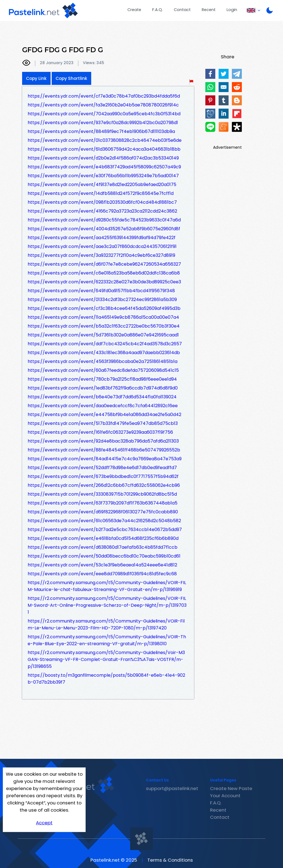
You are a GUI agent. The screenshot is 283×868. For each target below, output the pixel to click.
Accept (44, 823)
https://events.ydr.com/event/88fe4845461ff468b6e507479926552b (104, 450)
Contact (182, 10)
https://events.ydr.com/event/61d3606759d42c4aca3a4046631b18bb (104, 149)
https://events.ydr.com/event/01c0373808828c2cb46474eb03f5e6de (105, 140)
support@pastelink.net (172, 788)
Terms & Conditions (170, 860)
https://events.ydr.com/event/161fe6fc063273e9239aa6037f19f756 (100, 432)
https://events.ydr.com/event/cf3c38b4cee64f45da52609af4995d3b (104, 308)
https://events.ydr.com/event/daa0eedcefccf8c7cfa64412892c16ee (103, 406)
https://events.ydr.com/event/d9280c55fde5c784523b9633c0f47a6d (104, 220)
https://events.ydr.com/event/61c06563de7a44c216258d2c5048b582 (104, 521)
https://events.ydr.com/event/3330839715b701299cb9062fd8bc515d (102, 494)
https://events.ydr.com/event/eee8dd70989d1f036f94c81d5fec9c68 (102, 574)
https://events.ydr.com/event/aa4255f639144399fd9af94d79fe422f (102, 238)
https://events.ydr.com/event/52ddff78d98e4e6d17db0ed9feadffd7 (102, 468)
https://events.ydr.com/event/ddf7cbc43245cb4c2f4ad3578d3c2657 (105, 344)
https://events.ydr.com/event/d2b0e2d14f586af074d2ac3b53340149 (103, 158)
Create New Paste (231, 788)
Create (134, 10)
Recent (209, 10)
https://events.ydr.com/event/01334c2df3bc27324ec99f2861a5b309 (102, 300)
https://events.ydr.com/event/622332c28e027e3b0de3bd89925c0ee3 (104, 282)
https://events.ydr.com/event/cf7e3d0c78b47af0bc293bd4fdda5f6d (104, 96)
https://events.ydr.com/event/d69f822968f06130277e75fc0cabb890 (103, 512)
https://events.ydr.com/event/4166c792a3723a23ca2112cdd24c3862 (102, 211)
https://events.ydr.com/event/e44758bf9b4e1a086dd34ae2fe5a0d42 (104, 415)
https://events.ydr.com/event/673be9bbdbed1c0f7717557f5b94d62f (103, 476)
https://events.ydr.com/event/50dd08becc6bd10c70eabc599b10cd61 (104, 556)
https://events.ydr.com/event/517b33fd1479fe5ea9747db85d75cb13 (103, 423)
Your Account (225, 796)
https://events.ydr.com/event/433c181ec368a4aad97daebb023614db (104, 353)
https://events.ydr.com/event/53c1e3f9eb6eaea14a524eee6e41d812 (102, 565)
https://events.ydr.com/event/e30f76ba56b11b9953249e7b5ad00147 (103, 176)
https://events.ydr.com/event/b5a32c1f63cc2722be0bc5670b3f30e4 (104, 326)
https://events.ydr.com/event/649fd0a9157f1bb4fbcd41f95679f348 (101, 291)
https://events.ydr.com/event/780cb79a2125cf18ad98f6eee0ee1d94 (102, 379)
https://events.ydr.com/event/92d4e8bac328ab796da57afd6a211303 (103, 441)
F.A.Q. (158, 10)
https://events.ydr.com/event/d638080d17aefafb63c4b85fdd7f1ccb (103, 547)
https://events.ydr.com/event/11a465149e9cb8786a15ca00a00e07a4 (103, 317)
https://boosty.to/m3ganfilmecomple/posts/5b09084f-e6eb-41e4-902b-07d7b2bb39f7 (106, 679)
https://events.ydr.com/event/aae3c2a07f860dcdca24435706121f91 (102, 246)
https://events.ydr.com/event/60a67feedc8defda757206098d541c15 (103, 370)
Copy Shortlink (71, 78)
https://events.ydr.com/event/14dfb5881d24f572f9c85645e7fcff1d (101, 193)
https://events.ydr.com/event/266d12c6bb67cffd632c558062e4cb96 (104, 485)
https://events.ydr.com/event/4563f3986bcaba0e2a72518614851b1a (103, 361)
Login (232, 10)
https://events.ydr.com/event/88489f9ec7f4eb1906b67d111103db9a (101, 131)
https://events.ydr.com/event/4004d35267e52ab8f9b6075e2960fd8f (104, 229)
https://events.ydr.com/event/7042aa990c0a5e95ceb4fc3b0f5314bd (104, 114)
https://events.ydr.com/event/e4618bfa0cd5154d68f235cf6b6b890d (103, 538)
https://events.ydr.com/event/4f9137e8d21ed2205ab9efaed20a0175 (102, 185)
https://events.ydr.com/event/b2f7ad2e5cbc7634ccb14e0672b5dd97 (105, 530)
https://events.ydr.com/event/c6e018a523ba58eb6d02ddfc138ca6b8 (104, 273)
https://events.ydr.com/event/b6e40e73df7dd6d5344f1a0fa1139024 (102, 397)
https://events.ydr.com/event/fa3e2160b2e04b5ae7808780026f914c (103, 105)
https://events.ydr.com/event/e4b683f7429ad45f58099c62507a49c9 (104, 167)
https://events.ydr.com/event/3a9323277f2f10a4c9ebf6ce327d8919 (101, 255)
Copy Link (36, 78)
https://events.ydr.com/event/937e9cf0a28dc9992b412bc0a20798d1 (103, 123)
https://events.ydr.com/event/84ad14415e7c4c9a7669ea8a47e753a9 (105, 459)
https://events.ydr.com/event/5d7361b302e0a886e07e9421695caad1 (103, 335)
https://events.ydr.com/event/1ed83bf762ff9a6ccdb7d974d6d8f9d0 (103, 388)
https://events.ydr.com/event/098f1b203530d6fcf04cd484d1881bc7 (102, 202)
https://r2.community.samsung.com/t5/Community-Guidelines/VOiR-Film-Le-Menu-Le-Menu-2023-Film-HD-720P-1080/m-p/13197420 (106, 624)
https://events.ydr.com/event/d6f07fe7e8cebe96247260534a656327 (104, 264)
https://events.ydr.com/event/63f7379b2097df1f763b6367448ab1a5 (103, 503)
